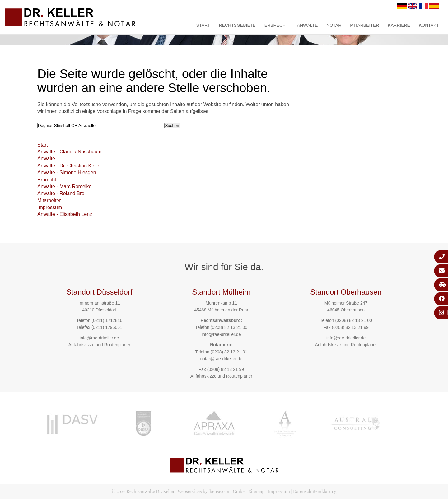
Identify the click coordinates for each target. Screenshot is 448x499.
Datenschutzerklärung (315, 491)
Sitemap (257, 491)
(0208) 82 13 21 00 (229, 327)
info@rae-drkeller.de (99, 338)
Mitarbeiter (364, 25)
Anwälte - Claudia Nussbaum (69, 152)
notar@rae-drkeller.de (221, 359)
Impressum (50, 207)
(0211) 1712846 (107, 320)
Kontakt (429, 25)
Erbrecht (276, 25)
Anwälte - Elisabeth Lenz (65, 214)
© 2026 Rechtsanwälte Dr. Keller (143, 491)
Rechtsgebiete (237, 25)
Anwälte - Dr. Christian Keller (69, 166)
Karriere (399, 25)
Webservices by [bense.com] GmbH (212, 491)
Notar (334, 25)
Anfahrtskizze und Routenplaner (99, 345)
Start (203, 25)
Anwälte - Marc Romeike (64, 187)
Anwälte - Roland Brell (62, 193)
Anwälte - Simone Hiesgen (67, 173)
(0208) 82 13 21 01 (229, 352)
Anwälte (308, 25)
